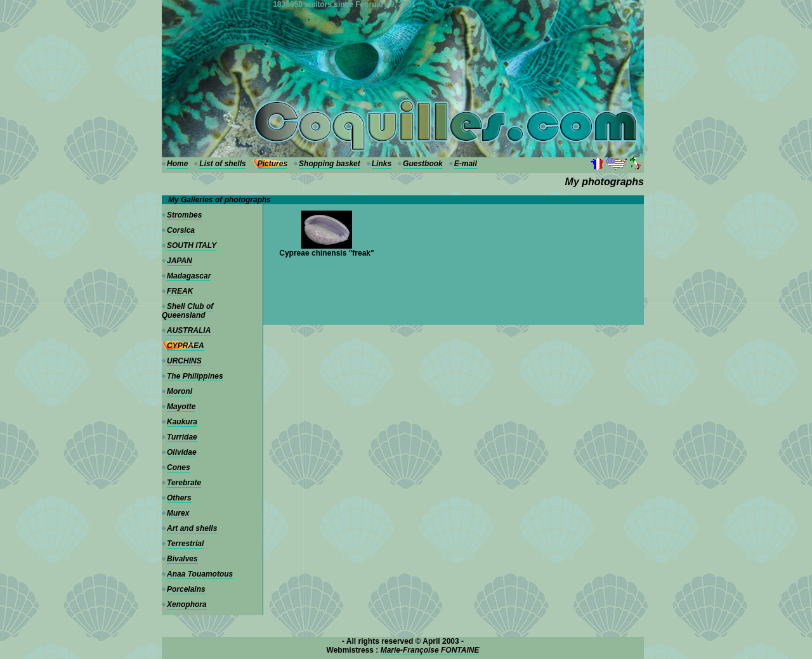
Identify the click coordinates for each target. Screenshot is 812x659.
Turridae (182, 437)
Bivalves (182, 559)
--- (166, 4)
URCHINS (184, 361)
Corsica (181, 230)
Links (382, 164)
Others (179, 498)
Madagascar (189, 276)
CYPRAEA (186, 346)
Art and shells (192, 528)
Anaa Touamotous (200, 574)
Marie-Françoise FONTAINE (430, 650)
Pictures (272, 164)
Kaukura (182, 422)
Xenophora (187, 604)
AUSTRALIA (189, 330)
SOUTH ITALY (192, 245)
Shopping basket (330, 164)
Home (177, 164)
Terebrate (184, 483)
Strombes (184, 215)
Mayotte (181, 407)
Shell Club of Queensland (187, 311)
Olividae (182, 452)
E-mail (466, 164)
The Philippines (195, 376)
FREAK (180, 291)
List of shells (222, 164)
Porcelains (186, 589)
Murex (178, 513)
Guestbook (423, 164)
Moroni (180, 391)
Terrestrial (185, 544)
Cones (179, 467)
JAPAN (180, 261)
